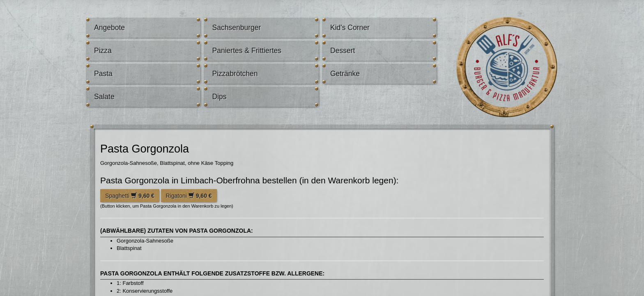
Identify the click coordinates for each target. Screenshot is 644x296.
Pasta (103, 74)
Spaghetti (130, 196)
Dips (219, 97)
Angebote (109, 28)
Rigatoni (189, 196)
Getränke (345, 74)
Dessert (343, 51)
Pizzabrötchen (235, 74)
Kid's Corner (350, 28)
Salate (104, 97)
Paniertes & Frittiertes (247, 51)
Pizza (103, 51)
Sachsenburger (236, 28)
